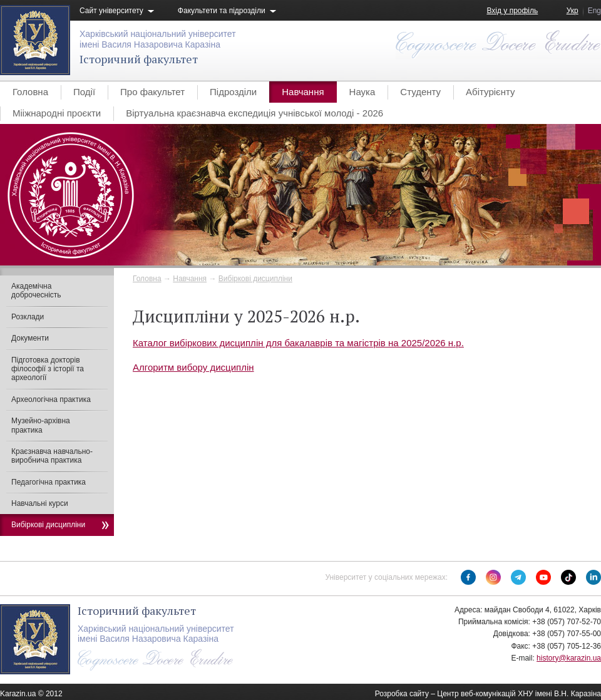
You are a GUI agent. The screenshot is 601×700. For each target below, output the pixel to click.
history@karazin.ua (569, 658)
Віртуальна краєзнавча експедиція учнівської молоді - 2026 (254, 113)
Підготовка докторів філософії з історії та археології (48, 369)
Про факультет (152, 92)
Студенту (420, 92)
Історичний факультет (139, 59)
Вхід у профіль (512, 11)
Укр (573, 11)
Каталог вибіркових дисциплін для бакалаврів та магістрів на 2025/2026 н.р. (298, 343)
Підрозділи (233, 92)
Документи (30, 338)
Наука (362, 92)
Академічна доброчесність (36, 291)
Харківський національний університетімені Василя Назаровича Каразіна (158, 39)
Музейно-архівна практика (41, 425)
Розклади (28, 317)
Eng (594, 11)
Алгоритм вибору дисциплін (193, 367)
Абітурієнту (490, 92)
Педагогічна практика (49, 482)
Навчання (303, 92)
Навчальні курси (40, 503)
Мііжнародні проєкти (57, 113)
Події (84, 92)
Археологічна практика (51, 399)
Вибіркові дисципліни (255, 279)
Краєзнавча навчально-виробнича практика (52, 456)
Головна (30, 92)
